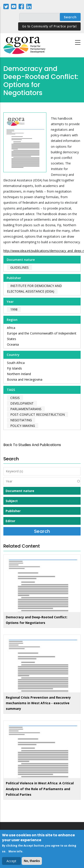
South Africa (16, 363)
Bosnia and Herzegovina (25, 379)
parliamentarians (26, 409)
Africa (11, 328)
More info (15, 852)
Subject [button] (12, 501)
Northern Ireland (19, 374)
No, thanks (32, 862)
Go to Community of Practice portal (49, 26)
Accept (11, 862)
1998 (14, 309)
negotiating (21, 420)
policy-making (23, 426)
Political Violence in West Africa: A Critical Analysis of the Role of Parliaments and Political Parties (40, 789)
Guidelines (19, 267)
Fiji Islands (14, 368)
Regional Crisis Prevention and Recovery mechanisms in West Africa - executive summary (38, 703)
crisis (15, 398)
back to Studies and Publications (32, 445)
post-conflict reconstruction (38, 414)
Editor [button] (10, 521)
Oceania (13, 344)
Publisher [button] (13, 511)
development (22, 403)
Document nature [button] (20, 491)
